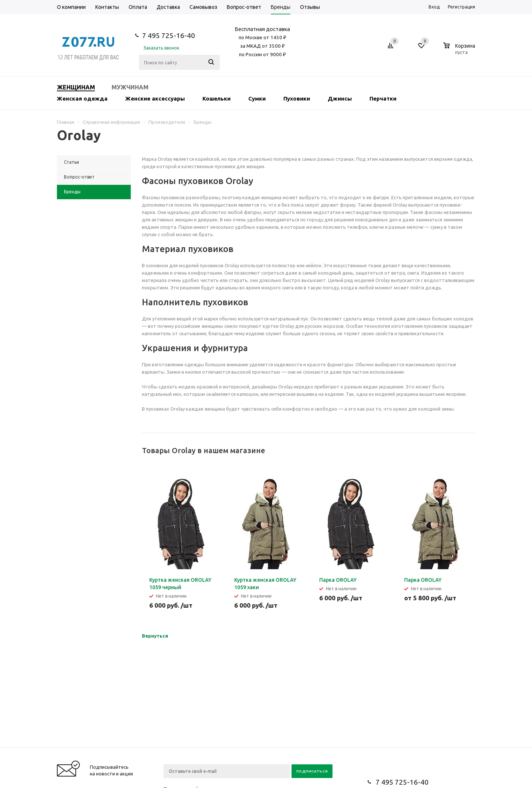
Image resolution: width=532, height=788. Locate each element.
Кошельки (216, 98)
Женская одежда (82, 98)
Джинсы (340, 98)
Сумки (257, 98)
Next (470, 451)
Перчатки (383, 98)
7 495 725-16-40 (169, 35)
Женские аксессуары (155, 98)
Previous (457, 451)
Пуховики (297, 98)
